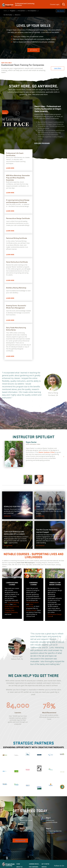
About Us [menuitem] (17, 15)
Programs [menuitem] (13, 11)
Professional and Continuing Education (25, 4)
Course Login (55, 4)
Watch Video (17, 113)
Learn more (10, 168)
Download (7, 516)
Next (63, 456)
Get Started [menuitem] (45, 864)
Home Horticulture (32, 602)
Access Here (8, 546)
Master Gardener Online (47, 452)
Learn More (10, 211)
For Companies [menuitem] (32, 11)
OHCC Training (9, 609)
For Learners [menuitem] (22, 11)
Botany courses (31, 610)
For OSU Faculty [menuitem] (8, 15)
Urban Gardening (30, 605)
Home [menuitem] (5, 11)
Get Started (34, 50)
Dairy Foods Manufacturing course (12, 606)
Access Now (40, 516)
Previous (2, 456)
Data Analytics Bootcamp (11, 611)
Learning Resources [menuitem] (34, 864)
